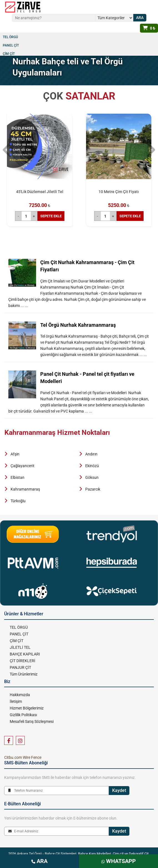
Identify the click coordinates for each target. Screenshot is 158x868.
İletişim (16, 701)
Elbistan (17, 477)
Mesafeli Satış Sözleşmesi (32, 721)
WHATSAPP (119, 861)
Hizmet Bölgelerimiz (27, 708)
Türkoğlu (18, 501)
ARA (39, 861)
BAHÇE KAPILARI (25, 654)
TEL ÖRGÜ (10, 37)
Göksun (92, 477)
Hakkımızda (20, 695)
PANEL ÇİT (11, 45)
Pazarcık (93, 489)
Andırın (91, 454)
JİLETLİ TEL (20, 647)
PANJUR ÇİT (20, 667)
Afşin (15, 454)
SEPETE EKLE (51, 216)
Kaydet (119, 790)
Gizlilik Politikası (23, 715)
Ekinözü (92, 466)
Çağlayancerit (22, 466)
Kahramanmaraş (25, 489)
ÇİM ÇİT (9, 54)
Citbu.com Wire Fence (23, 757)
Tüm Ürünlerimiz (24, 674)
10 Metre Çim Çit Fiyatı (119, 192)
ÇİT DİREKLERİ (22, 661)
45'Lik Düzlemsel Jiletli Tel (40, 192)
